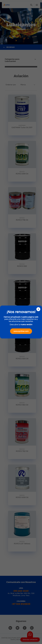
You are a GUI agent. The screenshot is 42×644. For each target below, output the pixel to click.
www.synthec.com (21, 331)
